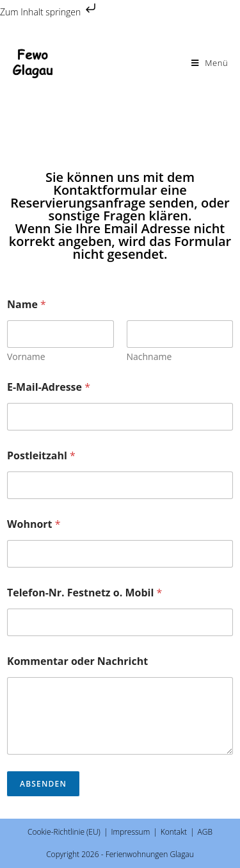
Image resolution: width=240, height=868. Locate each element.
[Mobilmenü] (210, 63)
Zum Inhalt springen (49, 12)
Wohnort (34, 524)
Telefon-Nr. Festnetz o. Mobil (84, 593)
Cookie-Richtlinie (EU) (64, 832)
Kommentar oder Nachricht (77, 661)
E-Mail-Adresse (49, 387)
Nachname (149, 356)
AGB (205, 832)
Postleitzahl (41, 456)
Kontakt (174, 832)
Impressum (130, 832)
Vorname (26, 356)
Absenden (43, 784)
